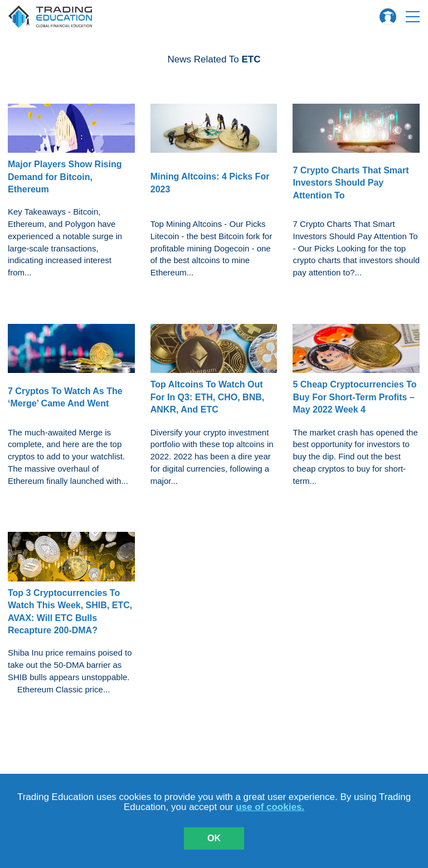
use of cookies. (270, 807)
